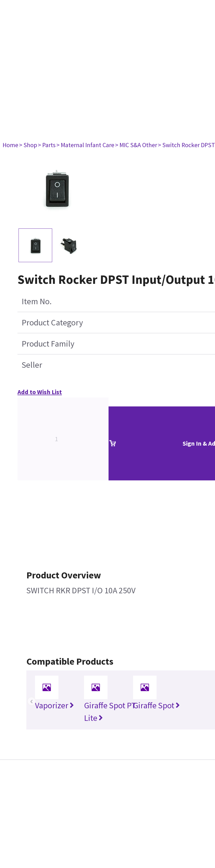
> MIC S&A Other (136, 145)
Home (10, 145)
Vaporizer (54, 705)
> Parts (47, 145)
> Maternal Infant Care (85, 145)
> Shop (28, 145)
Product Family (48, 344)
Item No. (37, 301)
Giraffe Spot (156, 705)
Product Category (52, 323)
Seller (32, 365)
